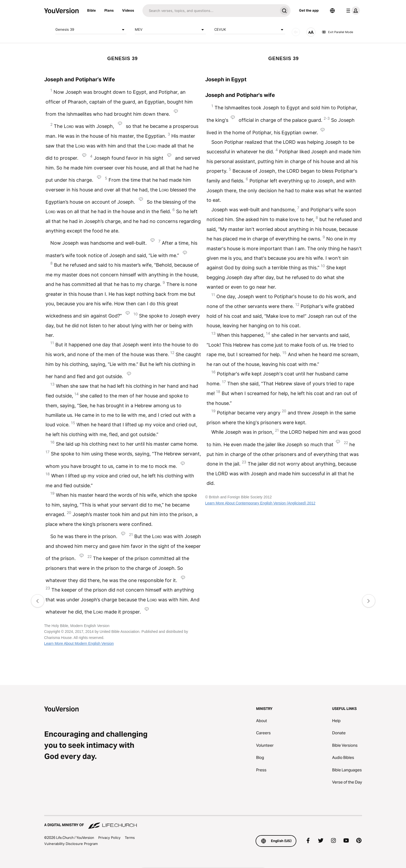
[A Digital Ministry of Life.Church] (203, 822)
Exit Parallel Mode (337, 32)
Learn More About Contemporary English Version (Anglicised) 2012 (260, 503)
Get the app (309, 10)
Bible (92, 10)
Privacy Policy (109, 838)
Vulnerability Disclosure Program (71, 844)
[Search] (210, 11)
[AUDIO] (296, 32)
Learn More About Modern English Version (79, 643)
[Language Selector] (332, 11)
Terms (130, 838)
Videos (128, 10)
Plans (109, 10)
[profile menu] (352, 11)
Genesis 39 (91, 30)
